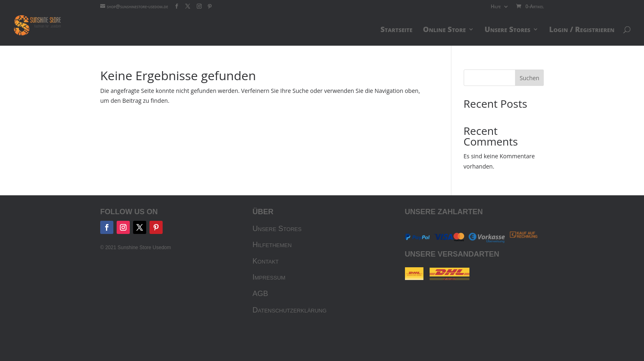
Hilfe (496, 7)
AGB (260, 294)
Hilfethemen (272, 245)
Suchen (529, 78)
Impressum (269, 277)
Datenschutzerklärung (290, 310)
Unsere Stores (277, 229)
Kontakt (266, 261)
